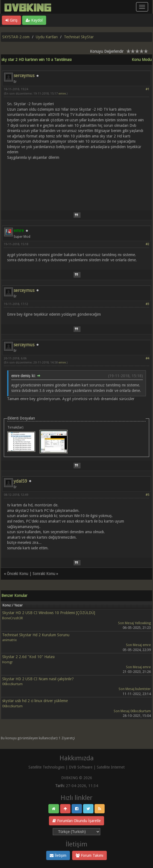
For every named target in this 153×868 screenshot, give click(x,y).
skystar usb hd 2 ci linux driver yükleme (35, 701)
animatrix (9, 640)
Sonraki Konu (44, 574)
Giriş (11, 20)
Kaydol (34, 20)
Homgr (8, 662)
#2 (147, 244)
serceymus (24, 76)
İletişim (58, 855)
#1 (147, 89)
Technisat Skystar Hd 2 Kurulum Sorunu (36, 635)
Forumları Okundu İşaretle (76, 821)
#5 (147, 495)
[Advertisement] (76, 182)
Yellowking (143, 623)
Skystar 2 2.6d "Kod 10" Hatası (28, 657)
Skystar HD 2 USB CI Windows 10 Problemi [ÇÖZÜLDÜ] (49, 613)
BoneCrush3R (13, 618)
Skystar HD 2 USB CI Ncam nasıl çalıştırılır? (38, 679)
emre (62, 94)
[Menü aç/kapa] (142, 7)
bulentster (143, 689)
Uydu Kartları (47, 37)
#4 (147, 358)
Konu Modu (142, 60)
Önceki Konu (17, 574)
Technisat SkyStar (79, 37)
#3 (147, 304)
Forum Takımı (89, 855)
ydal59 (20, 481)
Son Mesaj (126, 623)
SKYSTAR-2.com (16, 37)
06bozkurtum (12, 684)
